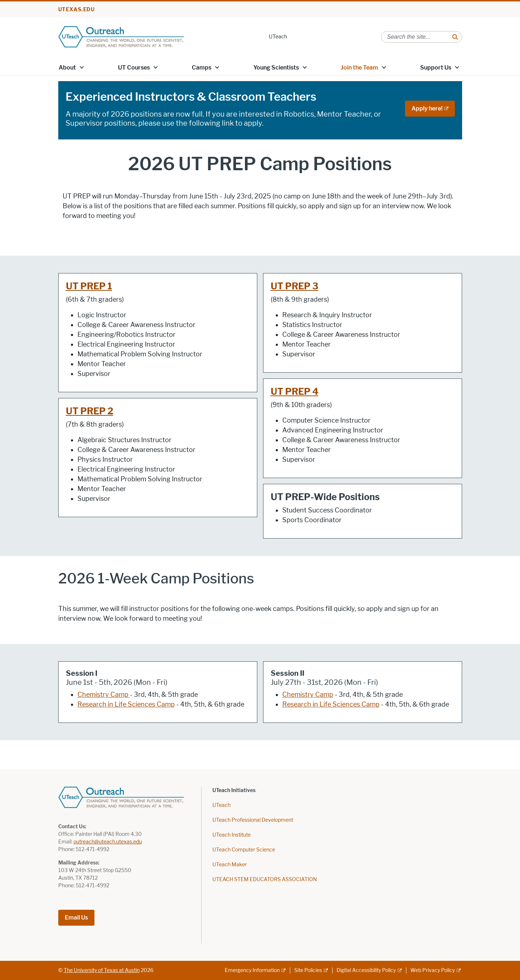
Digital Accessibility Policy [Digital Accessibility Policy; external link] (366, 970)
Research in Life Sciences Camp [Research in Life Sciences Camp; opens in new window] (126, 704)
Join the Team (360, 68)
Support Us (436, 68)
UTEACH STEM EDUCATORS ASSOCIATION (265, 880)
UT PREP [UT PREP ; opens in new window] (87, 411)
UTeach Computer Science (244, 850)
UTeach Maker (230, 865)
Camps (202, 68)
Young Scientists (276, 68)
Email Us (76, 918)
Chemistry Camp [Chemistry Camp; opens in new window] (103, 695)
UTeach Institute (232, 835)
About (67, 68)
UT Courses (134, 68)
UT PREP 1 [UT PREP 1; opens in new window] (89, 286)
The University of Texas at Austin (102, 970)
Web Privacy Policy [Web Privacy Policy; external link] (433, 970)
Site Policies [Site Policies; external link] (308, 970)
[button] (81, 67)
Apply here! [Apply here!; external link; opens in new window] (427, 108)
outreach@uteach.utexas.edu (108, 842)
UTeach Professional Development (253, 820)
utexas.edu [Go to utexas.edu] (77, 10)
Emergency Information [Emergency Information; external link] (252, 970)
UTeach (278, 37)
